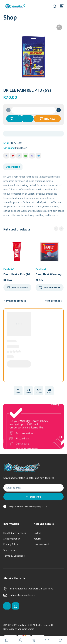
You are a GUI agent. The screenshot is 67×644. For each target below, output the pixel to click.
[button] (59, 27)
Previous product (16, 301)
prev (56, 229)
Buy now (50, 119)
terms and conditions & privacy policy (31, 506)
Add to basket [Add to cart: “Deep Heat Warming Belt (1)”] (52, 288)
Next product (52, 301)
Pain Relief (21, 148)
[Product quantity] (34, 110)
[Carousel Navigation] (59, 229)
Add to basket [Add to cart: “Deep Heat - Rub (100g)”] (20, 288)
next (61, 229)
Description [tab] (13, 167)
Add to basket (22, 119)
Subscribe (35, 497)
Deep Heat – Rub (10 (17, 274)
